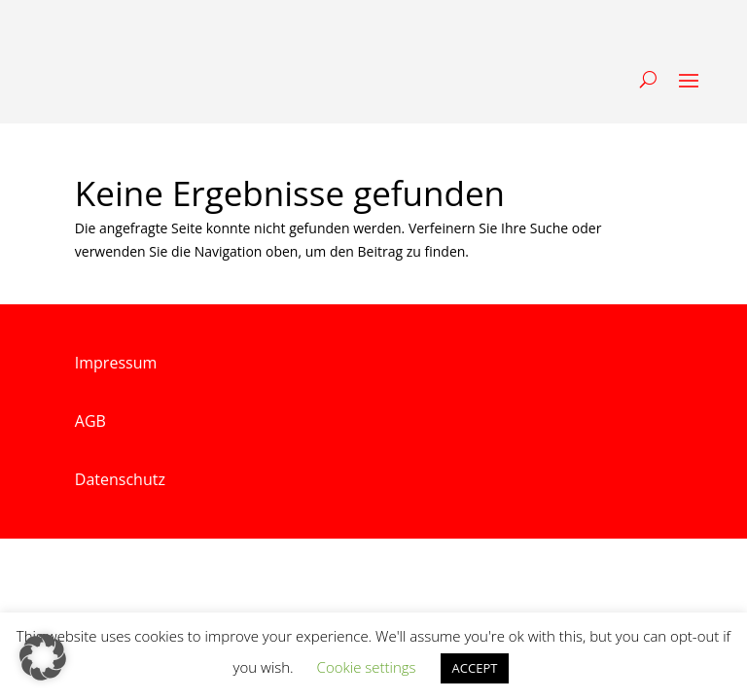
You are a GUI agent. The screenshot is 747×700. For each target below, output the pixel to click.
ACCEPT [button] (475, 668)
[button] (43, 657)
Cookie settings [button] (367, 667)
